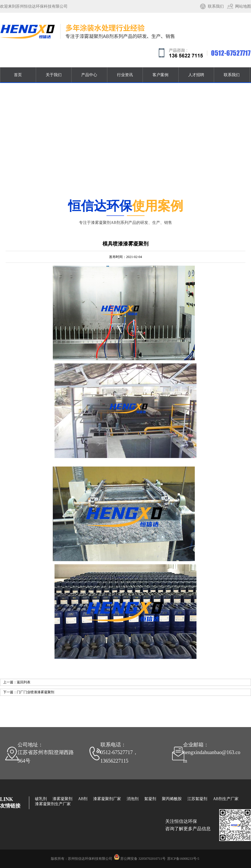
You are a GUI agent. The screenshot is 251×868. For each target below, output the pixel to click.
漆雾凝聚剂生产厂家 (53, 804)
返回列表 (24, 682)
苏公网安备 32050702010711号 (143, 859)
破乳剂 (41, 799)
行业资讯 (125, 75)
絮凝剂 (150, 799)
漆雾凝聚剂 (62, 799)
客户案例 (160, 75)
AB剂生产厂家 (226, 799)
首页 (18, 75)
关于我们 (54, 75)
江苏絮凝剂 (197, 799)
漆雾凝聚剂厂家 (107, 799)
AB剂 (83, 799)
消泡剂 (133, 799)
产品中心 (89, 75)
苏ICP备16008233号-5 (183, 859)
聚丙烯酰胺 (172, 799)
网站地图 (243, 6)
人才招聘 (196, 75)
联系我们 (216, 6)
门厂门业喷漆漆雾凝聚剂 (35, 692)
